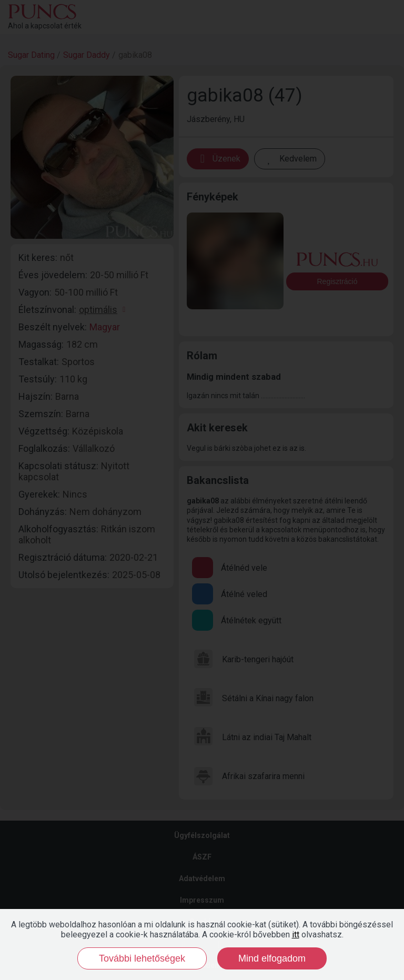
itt (296, 934)
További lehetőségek (142, 958)
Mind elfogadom (272, 958)
